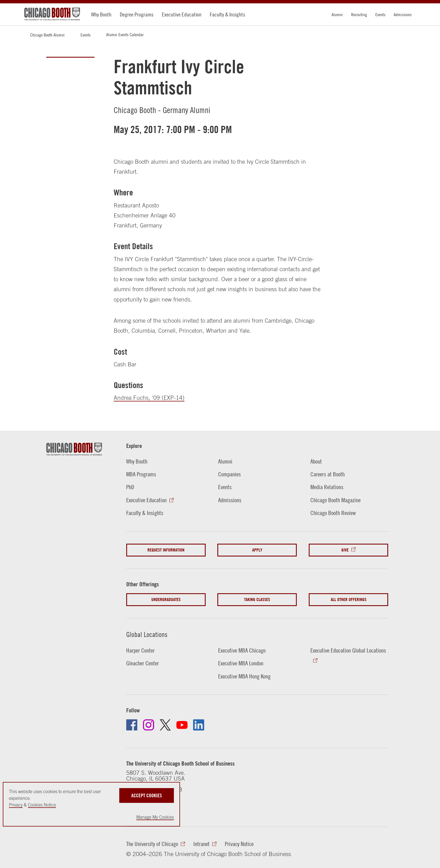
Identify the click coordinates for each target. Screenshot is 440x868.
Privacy (16, 805)
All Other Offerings (349, 599)
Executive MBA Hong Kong (244, 676)
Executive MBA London (241, 663)
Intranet (201, 844)
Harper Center (140, 650)
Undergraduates (166, 599)
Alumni (337, 14)
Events (380, 14)
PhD (130, 487)
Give (345, 550)
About (316, 461)
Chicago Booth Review (333, 513)
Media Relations (327, 487)
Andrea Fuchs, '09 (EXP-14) (149, 398)
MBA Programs (141, 474)
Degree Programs (137, 14)
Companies (229, 474)
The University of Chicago (152, 844)
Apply (257, 550)
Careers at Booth (328, 474)
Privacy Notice (239, 844)
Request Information (166, 550)
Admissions (403, 14)
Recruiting (359, 14)
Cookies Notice (42, 805)
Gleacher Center (143, 663)
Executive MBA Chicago (242, 650)
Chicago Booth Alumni (47, 35)
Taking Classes (257, 599)
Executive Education (182, 14)
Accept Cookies (147, 795)
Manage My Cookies (155, 817)
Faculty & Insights (228, 14)
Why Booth (101, 14)
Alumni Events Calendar (125, 35)
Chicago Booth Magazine (336, 500)
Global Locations (147, 634)
